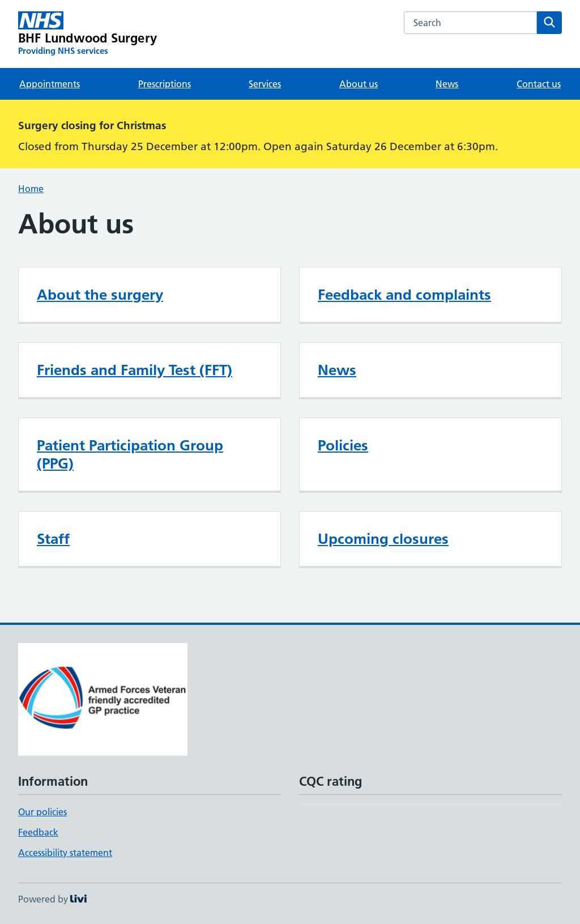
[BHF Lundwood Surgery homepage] (88, 34)
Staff (53, 539)
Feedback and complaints (404, 295)
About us (359, 84)
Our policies (42, 812)
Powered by (52, 899)
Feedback (38, 832)
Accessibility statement (65, 853)
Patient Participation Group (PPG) (130, 454)
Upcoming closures (383, 539)
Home (31, 189)
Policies (343, 445)
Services (265, 84)
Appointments (50, 84)
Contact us (539, 84)
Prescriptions (165, 84)
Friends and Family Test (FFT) (135, 370)
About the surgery (100, 295)
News (447, 84)
